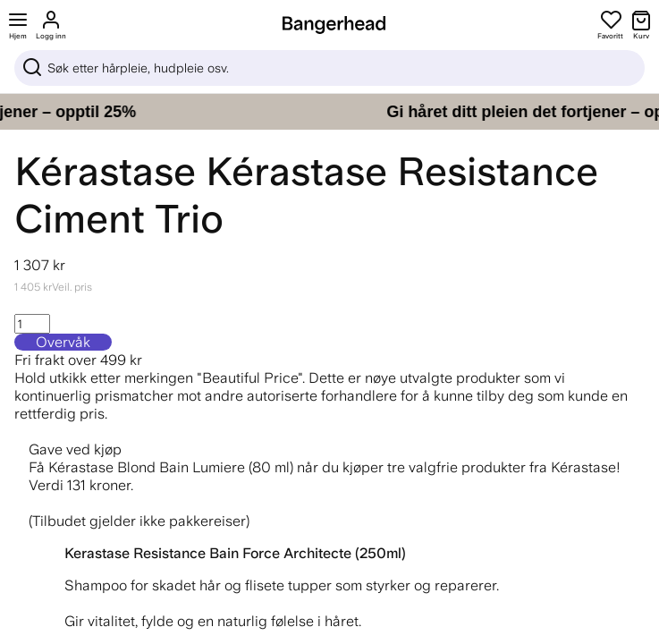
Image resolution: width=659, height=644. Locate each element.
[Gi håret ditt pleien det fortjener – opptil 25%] (329, 112)
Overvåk (63, 342)
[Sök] (329, 68)
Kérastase (105, 171)
